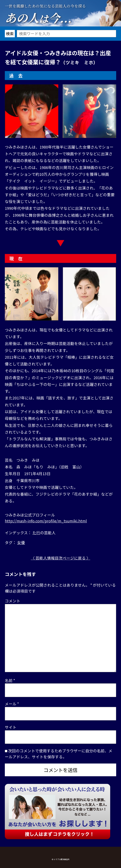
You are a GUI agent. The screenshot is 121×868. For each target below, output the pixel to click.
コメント (13, 601)
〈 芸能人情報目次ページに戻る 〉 (61, 558)
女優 (21, 542)
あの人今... (38, 17)
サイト (11, 727)
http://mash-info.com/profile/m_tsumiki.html (46, 521)
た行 (36, 533)
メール (12, 704)
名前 (10, 680)
